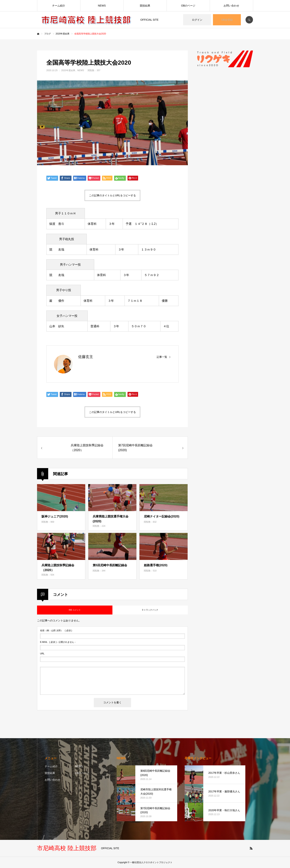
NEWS (102, 6)
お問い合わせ (231, 6)
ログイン (197, 20)
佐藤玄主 (86, 357)
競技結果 (145, 6)
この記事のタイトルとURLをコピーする (112, 195)
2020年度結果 (68, 70)
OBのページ (188, 6)
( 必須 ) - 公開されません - (58, 642)
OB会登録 (227, 20)
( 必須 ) (56, 631)
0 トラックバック (150, 610)
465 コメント (75, 610)
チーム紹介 (59, 6)
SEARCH (249, 20)
